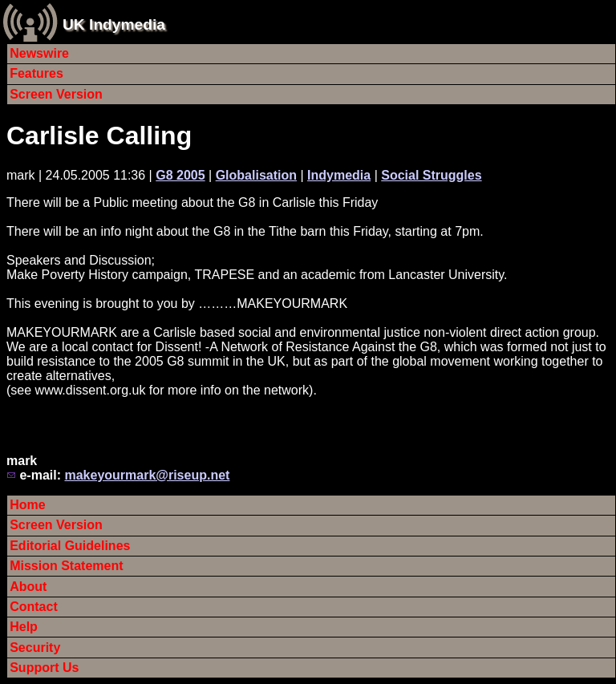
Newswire (39, 53)
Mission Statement (66, 566)
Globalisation (256, 175)
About (28, 587)
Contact (34, 607)
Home (27, 505)
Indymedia (339, 175)
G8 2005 (180, 175)
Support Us (44, 668)
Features (36, 73)
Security (35, 648)
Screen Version (56, 94)
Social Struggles (431, 175)
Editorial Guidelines (70, 546)
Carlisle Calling (99, 136)
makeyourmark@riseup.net (147, 475)
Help (24, 627)
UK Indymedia (114, 24)
